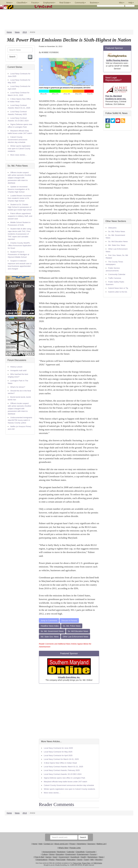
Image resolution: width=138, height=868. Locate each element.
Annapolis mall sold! (18, 370)
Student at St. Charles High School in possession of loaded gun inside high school (20, 207)
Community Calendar (117, 274)
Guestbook (75, 857)
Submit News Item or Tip (118, 288)
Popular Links (75, 848)
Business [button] (95, 3)
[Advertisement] (69, 711)
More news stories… (19, 155)
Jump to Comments (49, 621)
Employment (71, 854)
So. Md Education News (78, 631)
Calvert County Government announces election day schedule (18, 140)
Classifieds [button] (22, 3)
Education (60, 854)
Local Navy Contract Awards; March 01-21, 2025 (63, 767)
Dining (52, 854)
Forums (93, 854)
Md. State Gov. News (50, 637)
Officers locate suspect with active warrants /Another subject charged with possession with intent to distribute (20, 178)
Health (83, 857)
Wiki (92, 860)
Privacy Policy (86, 863)
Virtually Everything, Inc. (69, 677)
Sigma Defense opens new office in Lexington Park (64, 778)
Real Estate (61, 860)
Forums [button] (35, 3)
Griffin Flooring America (117, 60)
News (101, 857)
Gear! (55, 857)
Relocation (71, 860)
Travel (86, 860)
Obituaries (112, 228)
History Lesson (16, 367)
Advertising (81, 844)
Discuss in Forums (69, 621)
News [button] (9, 3)
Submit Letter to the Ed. (118, 292)
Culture (45, 854)
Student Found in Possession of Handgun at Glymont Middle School (18, 254)
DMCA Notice (98, 863)
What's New (63, 848)
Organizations (42, 860)
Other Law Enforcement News (76, 637)
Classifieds (80, 852)
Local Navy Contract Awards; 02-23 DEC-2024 (63, 774)
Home (35, 844)
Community (91, 852)
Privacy (73, 844)
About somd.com (61, 844)
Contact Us (48, 844)
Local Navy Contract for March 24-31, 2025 (61, 759)
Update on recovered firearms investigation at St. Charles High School (19, 189)
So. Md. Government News (52, 631)
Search (12, 57)
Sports (80, 860)
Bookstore (61, 852)
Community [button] (80, 3)
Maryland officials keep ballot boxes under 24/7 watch (65, 782)
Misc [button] (122, 3)
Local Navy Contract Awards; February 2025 (62, 770)
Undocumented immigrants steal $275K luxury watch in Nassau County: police (20, 420)
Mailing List (101, 844)
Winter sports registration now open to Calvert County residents (19, 149)
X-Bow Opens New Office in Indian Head (60, 763)
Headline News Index (50, 626)
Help (40, 844)
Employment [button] (49, 3)
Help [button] (131, 3)
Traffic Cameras (115, 278)
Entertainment (83, 854)
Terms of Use (77, 863)
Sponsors (91, 844)
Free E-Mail (39, 857)
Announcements (49, 852)
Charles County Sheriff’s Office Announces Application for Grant (20, 245)
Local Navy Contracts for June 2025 (58, 748)
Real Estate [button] (65, 3)
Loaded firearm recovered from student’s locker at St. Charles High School (20, 198)
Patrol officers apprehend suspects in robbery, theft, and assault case (20, 216)
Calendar (71, 852)
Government (64, 857)
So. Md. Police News (18, 166)
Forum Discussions (17, 360)
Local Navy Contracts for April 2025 (58, 755)
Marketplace (92, 857)
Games (48, 857)
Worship (99, 860)
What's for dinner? (18, 387)
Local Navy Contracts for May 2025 (58, 752)
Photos (52, 860)
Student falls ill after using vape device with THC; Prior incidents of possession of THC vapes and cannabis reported (19, 234)
